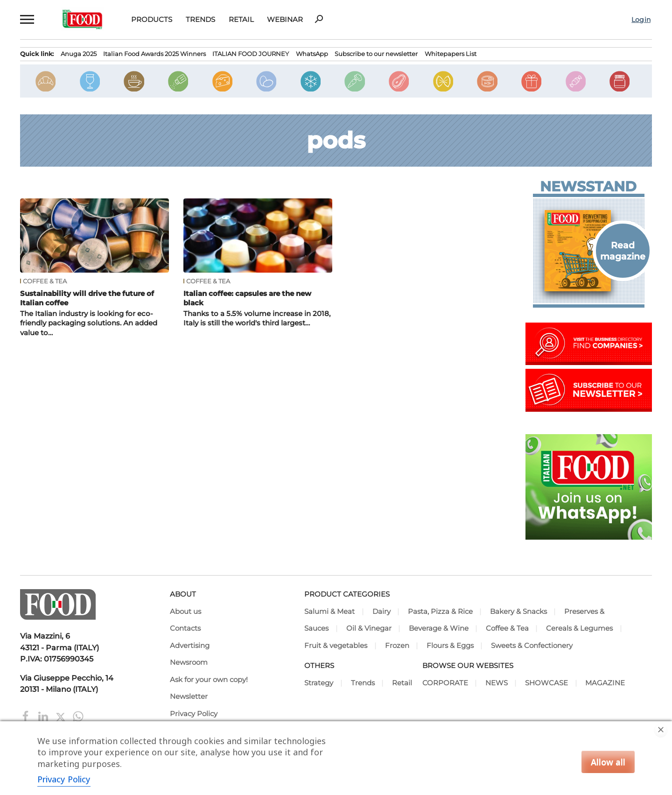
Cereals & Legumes (579, 628)
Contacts (185, 628)
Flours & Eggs (450, 646)
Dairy (381, 612)
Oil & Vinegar (369, 628)
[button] (27, 19)
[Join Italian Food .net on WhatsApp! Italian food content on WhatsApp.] (589, 537)
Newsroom (189, 662)
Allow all (608, 762)
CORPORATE (445, 683)
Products (152, 19)
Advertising (190, 646)
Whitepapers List (451, 54)
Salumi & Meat (329, 612)
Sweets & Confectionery (532, 646)
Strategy (319, 683)
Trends (200, 19)
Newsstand (588, 187)
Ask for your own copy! (209, 680)
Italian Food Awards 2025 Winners (154, 54)
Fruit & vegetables (336, 646)
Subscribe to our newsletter (376, 54)
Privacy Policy (194, 714)
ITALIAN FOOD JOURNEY (251, 54)
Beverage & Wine (439, 628)
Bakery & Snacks (518, 612)
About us (185, 612)
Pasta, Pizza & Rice (440, 612)
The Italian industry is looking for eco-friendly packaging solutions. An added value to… (89, 323)
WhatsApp (312, 54)
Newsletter (189, 697)
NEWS (497, 683)
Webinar (285, 19)
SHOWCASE (546, 683)
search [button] (319, 19)
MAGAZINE (605, 683)
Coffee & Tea (45, 281)
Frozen (397, 646)
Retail (241, 19)
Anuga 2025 (79, 54)
